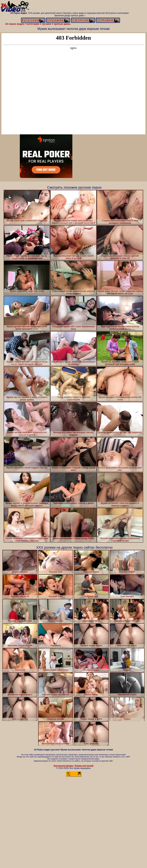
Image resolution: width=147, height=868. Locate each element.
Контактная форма (63, 766)
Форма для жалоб (84, 766)
